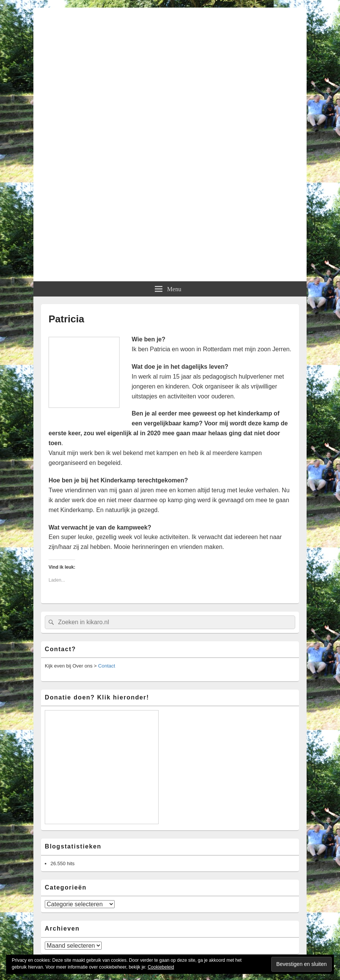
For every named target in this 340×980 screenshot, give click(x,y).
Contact (107, 666)
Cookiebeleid (161, 967)
